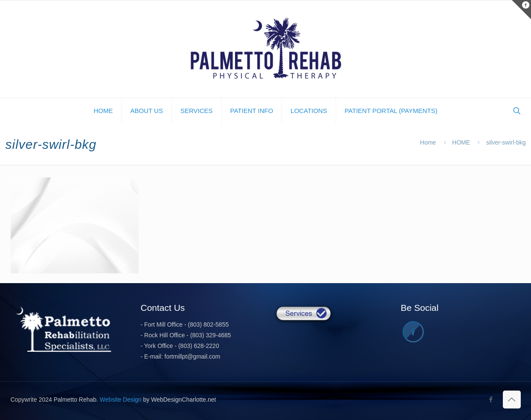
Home (428, 142)
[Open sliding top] (521, 10)
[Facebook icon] (491, 399)
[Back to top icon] (512, 400)
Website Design (121, 400)
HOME (461, 142)
